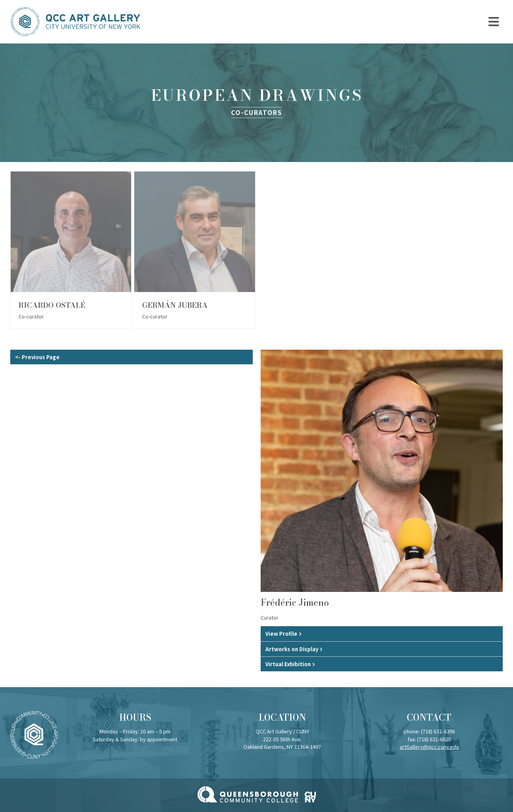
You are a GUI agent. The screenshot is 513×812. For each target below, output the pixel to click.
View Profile (281, 634)
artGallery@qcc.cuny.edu (429, 747)
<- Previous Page (37, 357)
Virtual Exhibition (288, 664)
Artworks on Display (292, 649)
